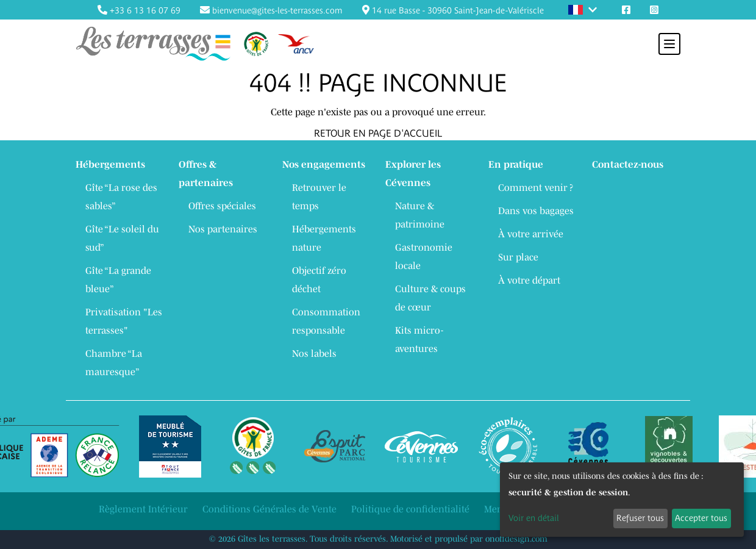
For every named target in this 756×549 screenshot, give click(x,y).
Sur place (518, 257)
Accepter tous (701, 518)
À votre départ (529, 280)
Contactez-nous (628, 164)
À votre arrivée (531, 234)
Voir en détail (534, 518)
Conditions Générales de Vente (269, 509)
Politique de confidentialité (410, 509)
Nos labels (314, 353)
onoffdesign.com (516, 539)
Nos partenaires (223, 229)
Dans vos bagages (536, 210)
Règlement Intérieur (143, 509)
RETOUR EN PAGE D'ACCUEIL (378, 133)
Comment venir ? (536, 187)
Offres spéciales (222, 206)
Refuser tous (640, 518)
